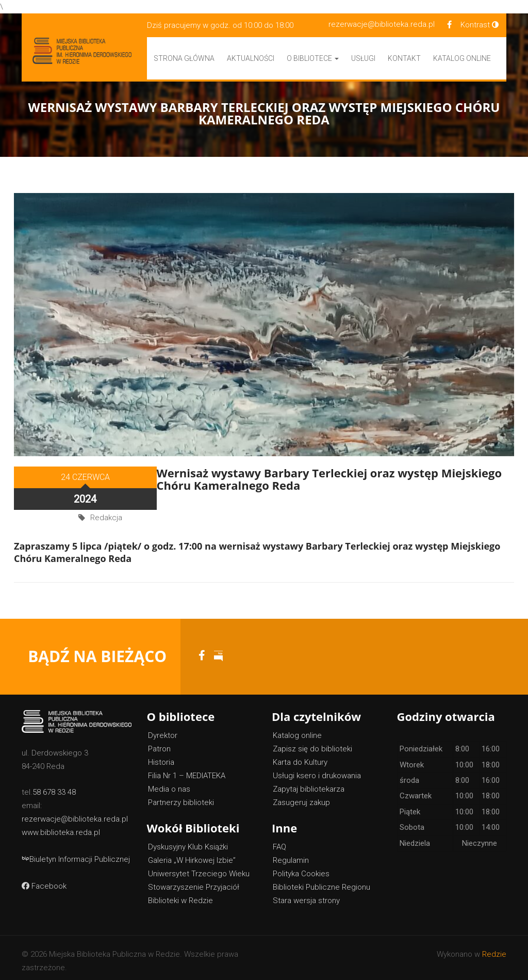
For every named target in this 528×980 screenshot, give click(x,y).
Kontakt (404, 58)
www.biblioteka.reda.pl (61, 826)
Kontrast (480, 25)
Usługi (363, 58)
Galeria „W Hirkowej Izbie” (192, 854)
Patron (159, 743)
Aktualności (251, 58)
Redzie (494, 948)
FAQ (279, 841)
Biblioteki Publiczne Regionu (321, 881)
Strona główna (184, 58)
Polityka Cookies (301, 867)
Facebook (44, 880)
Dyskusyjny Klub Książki (188, 841)
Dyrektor (163, 729)
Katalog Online (462, 58)
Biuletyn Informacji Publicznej (76, 853)
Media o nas (169, 783)
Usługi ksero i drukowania (317, 769)
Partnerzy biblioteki (181, 796)
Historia (161, 756)
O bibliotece (313, 58)
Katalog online (297, 729)
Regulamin (291, 854)
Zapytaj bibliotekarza (309, 783)
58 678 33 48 (54, 786)
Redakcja (106, 504)
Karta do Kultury (300, 756)
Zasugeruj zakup (301, 796)
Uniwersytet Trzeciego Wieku (199, 867)
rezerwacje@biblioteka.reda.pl (382, 24)
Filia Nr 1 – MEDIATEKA (187, 769)
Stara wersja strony (306, 894)
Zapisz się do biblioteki (312, 743)
